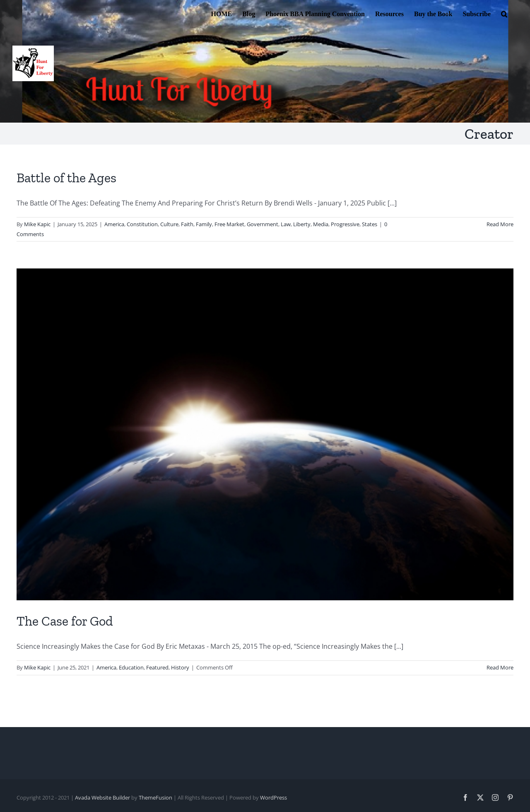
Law (286, 224)
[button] (504, 13)
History (180, 667)
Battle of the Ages (66, 178)
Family (204, 224)
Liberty (302, 224)
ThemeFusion (155, 797)
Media (321, 224)
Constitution (142, 224)
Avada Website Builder (102, 797)
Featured (157, 667)
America (114, 224)
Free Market (229, 224)
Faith (187, 224)
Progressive (345, 224)
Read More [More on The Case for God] (500, 667)
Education (131, 667)
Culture (169, 224)
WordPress (273, 797)
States (370, 224)
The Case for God (65, 621)
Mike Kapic (37, 224)
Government (263, 224)
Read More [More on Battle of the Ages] (500, 224)
